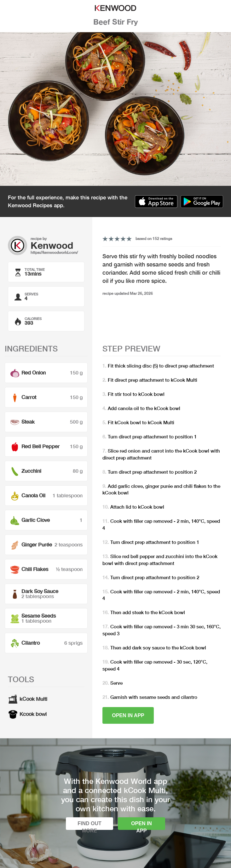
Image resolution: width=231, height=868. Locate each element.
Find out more (90, 825)
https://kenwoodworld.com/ (54, 252)
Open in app (128, 715)
